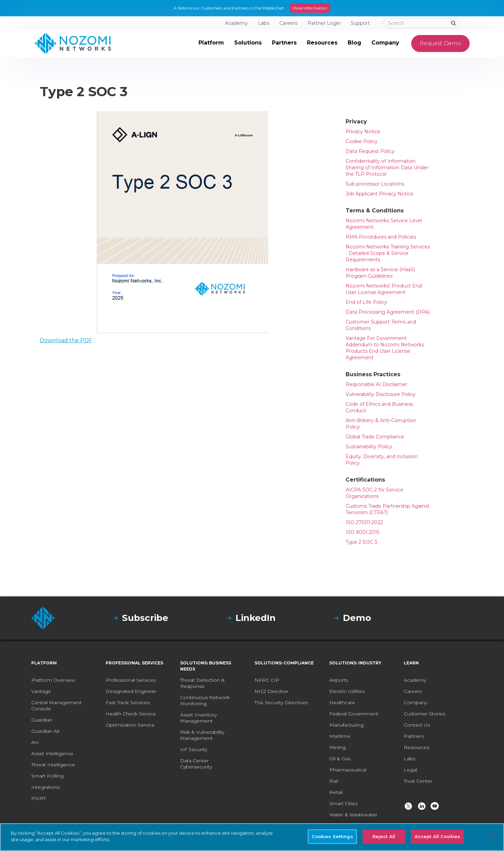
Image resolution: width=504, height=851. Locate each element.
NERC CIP (267, 680)
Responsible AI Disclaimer (376, 384)
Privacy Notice (363, 132)
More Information (310, 8)
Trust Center (418, 781)
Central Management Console (56, 706)
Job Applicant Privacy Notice (380, 194)
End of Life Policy (366, 302)
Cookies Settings (332, 836)
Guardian (42, 720)
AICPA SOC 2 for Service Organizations (375, 493)
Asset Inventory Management (198, 718)
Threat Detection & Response (202, 683)
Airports (339, 680)
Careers (413, 691)
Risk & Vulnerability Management (202, 735)
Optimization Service (130, 725)
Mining (337, 747)
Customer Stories (424, 714)
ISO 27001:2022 (364, 522)
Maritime (340, 736)
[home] (73, 44)
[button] (211, 44)
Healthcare (342, 702)
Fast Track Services (128, 702)
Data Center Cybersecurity (196, 764)
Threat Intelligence (53, 765)
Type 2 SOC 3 (361, 542)
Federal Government (354, 714)
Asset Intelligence (52, 753)
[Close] (493, 836)
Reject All (384, 836)
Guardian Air (46, 731)
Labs (410, 759)
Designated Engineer (131, 691)
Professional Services (131, 680)
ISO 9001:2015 (362, 532)
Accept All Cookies (437, 836)
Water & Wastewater (353, 815)
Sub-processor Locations (375, 184)
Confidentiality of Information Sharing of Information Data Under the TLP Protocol (387, 168)
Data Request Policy (370, 151)
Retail (336, 792)
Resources (416, 747)
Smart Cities (343, 803)
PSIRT (39, 798)
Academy (415, 680)
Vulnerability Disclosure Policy (381, 394)
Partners (414, 736)
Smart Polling (47, 776)
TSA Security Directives (281, 702)
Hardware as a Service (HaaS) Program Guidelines (380, 273)
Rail (334, 781)
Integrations (46, 787)
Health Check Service (131, 714)
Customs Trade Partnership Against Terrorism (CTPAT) (388, 509)
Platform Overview (53, 680)
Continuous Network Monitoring (205, 700)
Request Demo (440, 43)
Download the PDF (66, 340)
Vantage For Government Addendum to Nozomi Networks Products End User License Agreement (385, 348)
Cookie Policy (362, 141)
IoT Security (194, 749)
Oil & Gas (340, 759)
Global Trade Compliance (375, 437)
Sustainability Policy (369, 447)
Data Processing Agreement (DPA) (388, 312)
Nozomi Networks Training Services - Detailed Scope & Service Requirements (388, 253)
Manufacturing (346, 725)
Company (415, 702)
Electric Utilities (347, 691)
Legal (410, 770)
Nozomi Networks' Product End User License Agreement (384, 289)
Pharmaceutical (348, 770)
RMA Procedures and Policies (381, 237)
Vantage (41, 691)
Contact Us (417, 725)
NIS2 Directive (271, 691)
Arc (35, 742)
